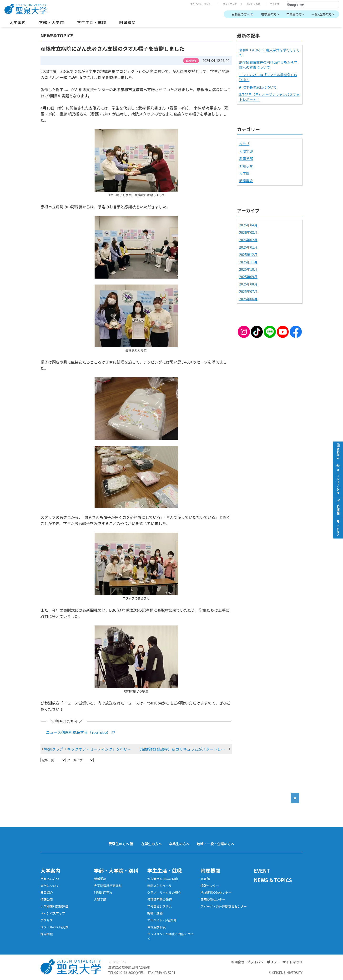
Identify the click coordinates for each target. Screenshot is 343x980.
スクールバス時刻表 (54, 927)
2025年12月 (248, 254)
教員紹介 (47, 892)
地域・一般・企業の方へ (216, 844)
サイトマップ (230, 4)
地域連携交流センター (216, 892)
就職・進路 (155, 913)
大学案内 (18, 22)
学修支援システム (159, 906)
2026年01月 (248, 247)
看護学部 (246, 158)
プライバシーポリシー (202, 4)
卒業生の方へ (295, 14)
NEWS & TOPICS (273, 880)
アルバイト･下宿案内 (162, 920)
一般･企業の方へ (323, 14)
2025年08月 (248, 284)
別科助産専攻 (103, 892)
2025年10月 (248, 269)
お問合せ (238, 962)
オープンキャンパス (338, 481)
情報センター (210, 886)
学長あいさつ (50, 879)
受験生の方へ (241, 14)
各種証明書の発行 (160, 899)
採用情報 (47, 934)
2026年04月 (248, 225)
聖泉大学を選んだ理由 (163, 879)
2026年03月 (248, 232)
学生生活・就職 (92, 22)
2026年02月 (248, 240)
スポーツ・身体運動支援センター (224, 906)
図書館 (205, 879)
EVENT (262, 870)
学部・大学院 (51, 22)
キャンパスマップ (53, 913)
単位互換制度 (156, 927)
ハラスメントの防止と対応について (170, 936)
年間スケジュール (159, 886)
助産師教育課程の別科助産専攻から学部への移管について (268, 65)
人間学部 (246, 151)
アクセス (275, 4)
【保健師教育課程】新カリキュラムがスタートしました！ (185, 749)
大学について (50, 886)
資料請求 (338, 454)
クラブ (244, 144)
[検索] (307, 5)
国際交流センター (213, 899)
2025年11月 (248, 262)
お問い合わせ (253, 4)
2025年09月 (248, 277)
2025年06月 (248, 299)
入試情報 (338, 509)
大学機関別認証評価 (54, 906)
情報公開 (47, 899)
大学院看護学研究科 (108, 886)
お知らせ (246, 166)
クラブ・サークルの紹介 (164, 892)
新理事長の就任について (258, 87)
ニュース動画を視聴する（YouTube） (79, 732)
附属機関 (127, 22)
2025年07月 (248, 291)
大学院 (244, 173)
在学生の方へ (270, 14)
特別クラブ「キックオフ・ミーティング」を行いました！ (91, 749)
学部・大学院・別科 (116, 870)
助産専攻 (246, 181)
